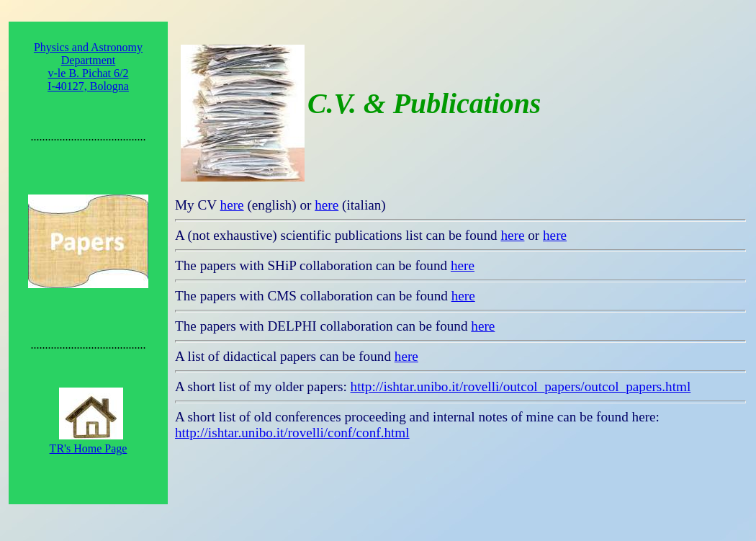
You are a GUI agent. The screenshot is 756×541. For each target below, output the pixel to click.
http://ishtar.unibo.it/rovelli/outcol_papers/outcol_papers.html (521, 386)
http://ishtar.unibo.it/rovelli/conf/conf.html (292, 433)
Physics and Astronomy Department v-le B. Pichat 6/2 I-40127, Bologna (88, 67)
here (232, 205)
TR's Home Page (89, 448)
